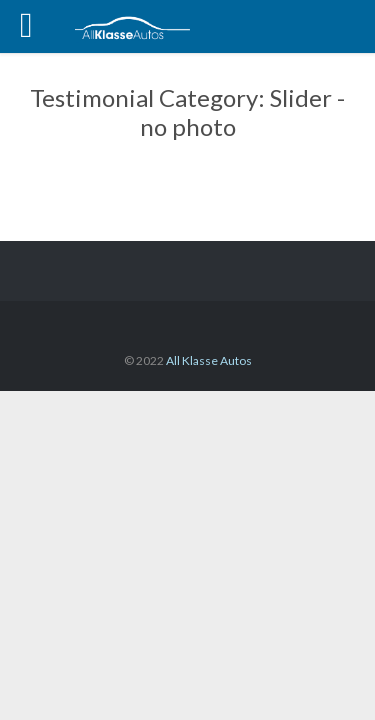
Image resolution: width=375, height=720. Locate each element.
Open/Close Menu (37, 28)
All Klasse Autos (209, 360)
